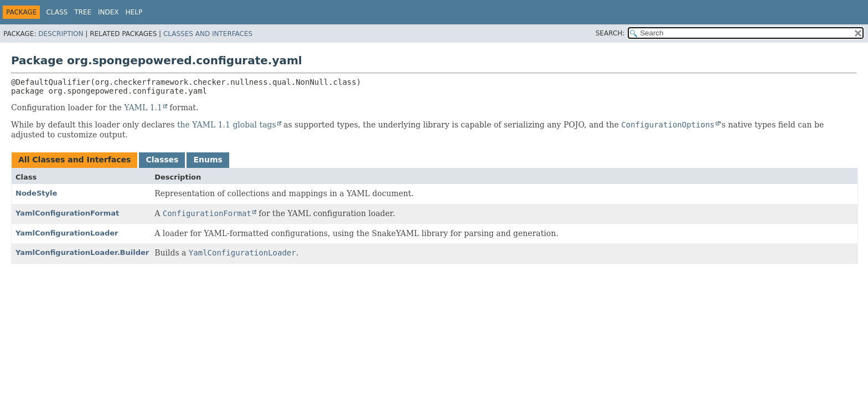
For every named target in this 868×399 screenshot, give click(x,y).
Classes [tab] (162, 160)
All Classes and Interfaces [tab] (74, 160)
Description (61, 34)
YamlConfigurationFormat (67, 213)
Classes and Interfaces (208, 34)
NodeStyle (36, 193)
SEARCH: (610, 33)
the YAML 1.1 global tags (227, 125)
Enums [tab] (208, 160)
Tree (83, 12)
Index (108, 12)
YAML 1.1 (143, 108)
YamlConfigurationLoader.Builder (82, 252)
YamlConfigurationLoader (67, 233)
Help (134, 12)
